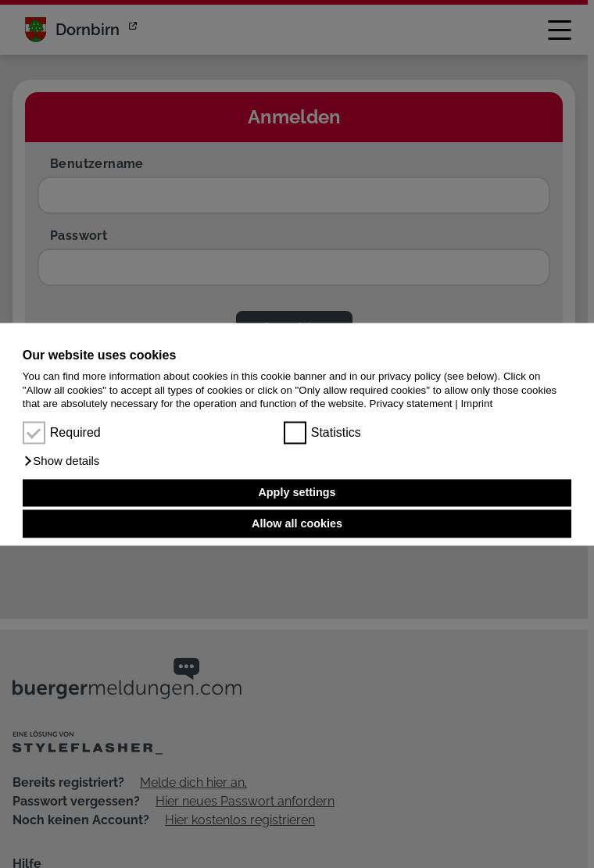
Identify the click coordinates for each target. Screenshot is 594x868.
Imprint (476, 404)
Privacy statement (411, 404)
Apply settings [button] (297, 493)
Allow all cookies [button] (297, 523)
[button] (61, 461)
